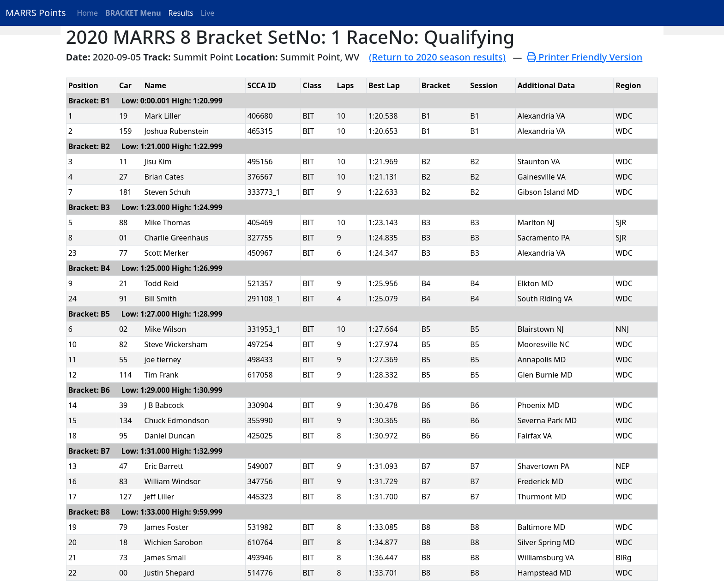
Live (208, 13)
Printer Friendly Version (585, 57)
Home (88, 13)
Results (181, 13)
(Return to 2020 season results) (437, 57)
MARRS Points (36, 13)
